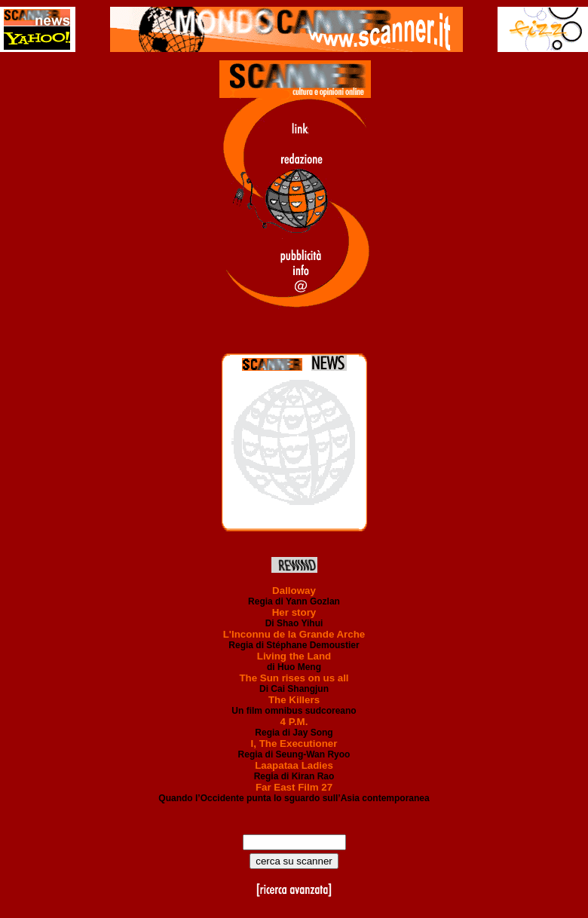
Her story (294, 612)
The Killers (294, 700)
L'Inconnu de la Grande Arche (294, 634)
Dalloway (294, 591)
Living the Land (294, 656)
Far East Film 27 (294, 787)
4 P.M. (294, 722)
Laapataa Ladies (294, 765)
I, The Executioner (294, 744)
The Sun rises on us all (294, 678)
